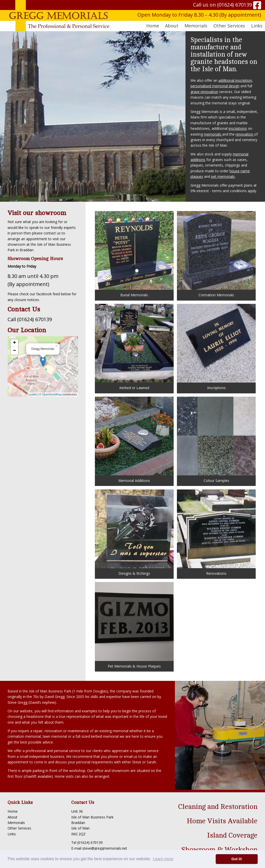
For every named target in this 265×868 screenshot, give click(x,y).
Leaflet (33, 394)
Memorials (16, 823)
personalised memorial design (215, 86)
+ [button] (14, 343)
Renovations (216, 533)
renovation (245, 134)
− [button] (14, 351)
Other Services (19, 828)
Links (257, 26)
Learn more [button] (163, 859)
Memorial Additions (134, 440)
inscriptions (238, 128)
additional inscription (235, 80)
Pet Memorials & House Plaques (134, 625)
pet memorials (223, 176)
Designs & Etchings (134, 533)
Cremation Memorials (216, 254)
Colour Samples (216, 440)
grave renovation (204, 92)
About (12, 817)
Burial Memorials (134, 254)
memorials (213, 134)
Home (153, 26)
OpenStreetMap (52, 394)
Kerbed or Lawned (134, 347)
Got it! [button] (237, 859)
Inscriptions (216, 347)
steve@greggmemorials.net (105, 848)
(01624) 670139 (235, 5)
